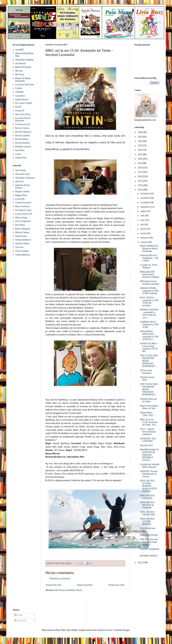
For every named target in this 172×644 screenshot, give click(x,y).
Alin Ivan (19, 182)
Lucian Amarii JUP (24, 214)
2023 (140, 146)
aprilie (143, 229)
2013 (140, 190)
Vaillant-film (21, 158)
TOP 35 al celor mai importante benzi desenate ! (149, 542)
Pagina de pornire (85, 585)
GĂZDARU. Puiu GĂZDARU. (148, 440)
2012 (140, 562)
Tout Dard (20, 150)
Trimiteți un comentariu (60, 579)
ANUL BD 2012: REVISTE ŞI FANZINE (148, 505)
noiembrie (145, 198)
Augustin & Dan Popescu (23, 186)
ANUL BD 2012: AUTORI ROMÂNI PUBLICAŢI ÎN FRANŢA (148, 486)
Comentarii (21, 621)
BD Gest (19, 71)
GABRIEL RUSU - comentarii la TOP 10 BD (149, 324)
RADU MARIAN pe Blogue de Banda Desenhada (149, 249)
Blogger (126, 630)
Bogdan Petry (21, 195)
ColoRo (19, 88)
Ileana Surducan (22, 206)
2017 (140, 172)
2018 (140, 168)
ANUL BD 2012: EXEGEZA (148, 497)
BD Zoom (20, 75)
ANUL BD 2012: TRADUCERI (148, 513)
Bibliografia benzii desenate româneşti (149, 283)
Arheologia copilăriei (25, 60)
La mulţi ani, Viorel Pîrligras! (149, 266)
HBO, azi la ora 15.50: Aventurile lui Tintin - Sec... (149, 422)
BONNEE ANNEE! (149, 556)
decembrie (145, 194)
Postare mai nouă (54, 585)
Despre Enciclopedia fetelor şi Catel (149, 407)
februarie (145, 238)
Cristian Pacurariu (23, 203)
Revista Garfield (23, 136)
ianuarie (144, 242)
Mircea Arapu (21, 218)
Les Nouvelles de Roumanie (23, 119)
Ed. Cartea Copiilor (24, 103)
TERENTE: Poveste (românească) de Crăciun (149, 474)
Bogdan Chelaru (22, 192)
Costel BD (20, 199)
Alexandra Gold (22, 174)
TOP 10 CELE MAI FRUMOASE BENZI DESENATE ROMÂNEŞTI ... (149, 361)
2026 (140, 132)
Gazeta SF (20, 111)
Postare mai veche (116, 585)
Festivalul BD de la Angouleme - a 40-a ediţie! (149, 258)
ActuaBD (19, 50)
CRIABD (19, 92)
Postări (19, 615)
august (144, 211)
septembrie (145, 207)
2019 (140, 163)
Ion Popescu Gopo (23, 210)
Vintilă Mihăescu (23, 255)
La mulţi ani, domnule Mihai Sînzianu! (150, 466)
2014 (140, 185)
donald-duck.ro (22, 99)
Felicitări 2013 (146, 445)
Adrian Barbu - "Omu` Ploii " (147, 414)
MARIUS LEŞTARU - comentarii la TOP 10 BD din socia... (149, 314)
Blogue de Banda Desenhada (23, 80)
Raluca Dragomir (23, 229)
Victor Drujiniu (22, 251)
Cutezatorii (20, 96)
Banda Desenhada (23, 67)
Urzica (18, 154)
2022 (140, 150)
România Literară (23, 147)
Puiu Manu (20, 225)
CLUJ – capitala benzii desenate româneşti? (148, 432)
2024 (140, 141)
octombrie (145, 202)
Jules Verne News (23, 114)
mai (142, 224)
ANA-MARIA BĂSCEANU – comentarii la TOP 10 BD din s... (149, 335)
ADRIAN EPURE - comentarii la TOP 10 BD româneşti (149, 291)
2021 (140, 154)
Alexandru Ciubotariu (25, 178)
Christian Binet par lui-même (148, 400)
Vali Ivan (19, 247)
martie (143, 233)
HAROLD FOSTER (149, 535)
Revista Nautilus (23, 143)
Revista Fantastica (23, 132)
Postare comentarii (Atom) (70, 590)
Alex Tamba (21, 170)
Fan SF (18, 107)
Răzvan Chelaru (22, 232)
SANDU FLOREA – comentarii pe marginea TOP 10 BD (149, 347)
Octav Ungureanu (23, 221)
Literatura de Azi (23, 124)
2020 (140, 159)
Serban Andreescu (23, 240)
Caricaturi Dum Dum (25, 84)
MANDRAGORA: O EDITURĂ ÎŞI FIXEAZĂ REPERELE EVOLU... (149, 455)
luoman (109, 630)
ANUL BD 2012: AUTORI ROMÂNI (148, 521)
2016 (140, 176)
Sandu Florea (21, 236)
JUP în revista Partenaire (146, 372)
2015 (140, 181)
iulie (143, 216)
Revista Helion (22, 139)
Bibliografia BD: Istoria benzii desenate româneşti (149, 274)
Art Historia (21, 63)
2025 (140, 137)
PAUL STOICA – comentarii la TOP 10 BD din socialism (149, 302)
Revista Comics (22, 128)
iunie (143, 220)
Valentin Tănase (22, 244)
